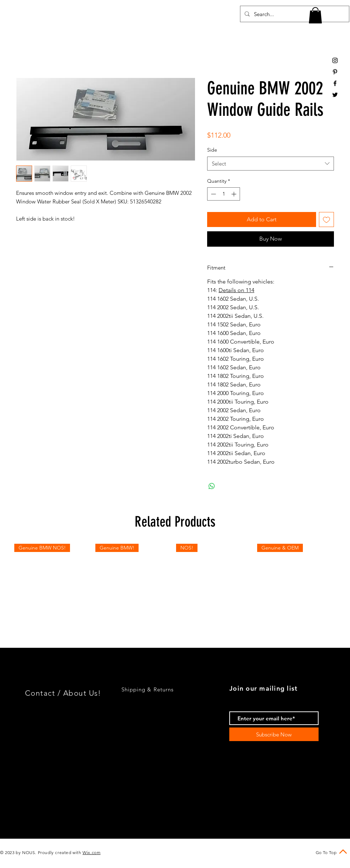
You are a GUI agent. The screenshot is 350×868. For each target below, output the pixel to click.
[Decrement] (213, 194)
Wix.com (91, 852)
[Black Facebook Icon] (335, 83)
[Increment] (234, 194)
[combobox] (271, 164)
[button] (315, 15)
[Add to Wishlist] (326, 220)
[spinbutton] (224, 194)
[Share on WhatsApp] (212, 486)
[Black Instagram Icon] (335, 60)
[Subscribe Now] (274, 734)
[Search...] (294, 14)
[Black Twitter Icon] (335, 95)
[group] (175, 583)
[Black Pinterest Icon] (335, 72)
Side (212, 150)
